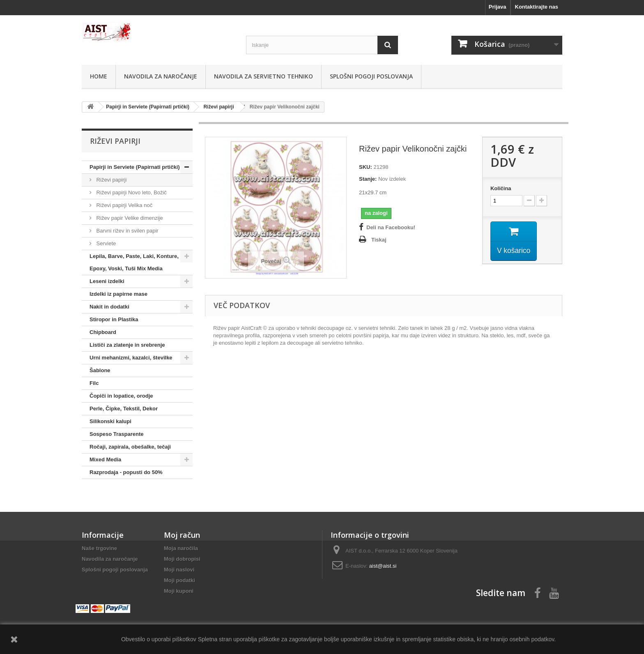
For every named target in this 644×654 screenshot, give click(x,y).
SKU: (366, 167)
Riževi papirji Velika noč (124, 205)
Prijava (498, 7)
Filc (94, 383)
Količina (501, 188)
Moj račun (182, 535)
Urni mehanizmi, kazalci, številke (131, 358)
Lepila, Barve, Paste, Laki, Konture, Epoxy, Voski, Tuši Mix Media (134, 262)
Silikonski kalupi (110, 421)
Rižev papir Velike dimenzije (129, 218)
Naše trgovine (99, 548)
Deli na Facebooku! (391, 227)
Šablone (100, 370)
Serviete (105, 243)
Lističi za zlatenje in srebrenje (127, 345)
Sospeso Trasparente (117, 434)
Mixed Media (105, 459)
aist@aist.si (383, 566)
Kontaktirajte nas (537, 7)
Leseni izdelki (107, 281)
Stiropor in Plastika (114, 319)
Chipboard (103, 332)
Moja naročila (181, 548)
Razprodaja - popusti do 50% (126, 472)
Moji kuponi (179, 591)
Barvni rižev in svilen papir (127, 231)
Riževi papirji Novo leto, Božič (131, 192)
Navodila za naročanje (161, 76)
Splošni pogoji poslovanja (371, 76)
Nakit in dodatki (109, 307)
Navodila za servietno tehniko (263, 76)
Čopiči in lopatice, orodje (121, 396)
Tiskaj (379, 240)
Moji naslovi (179, 570)
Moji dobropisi (182, 559)
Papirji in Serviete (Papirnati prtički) (135, 167)
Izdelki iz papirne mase (118, 294)
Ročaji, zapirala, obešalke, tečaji (130, 447)
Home (99, 76)
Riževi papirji (111, 180)
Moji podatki (179, 580)
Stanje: (368, 179)
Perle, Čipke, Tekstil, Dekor (124, 409)
